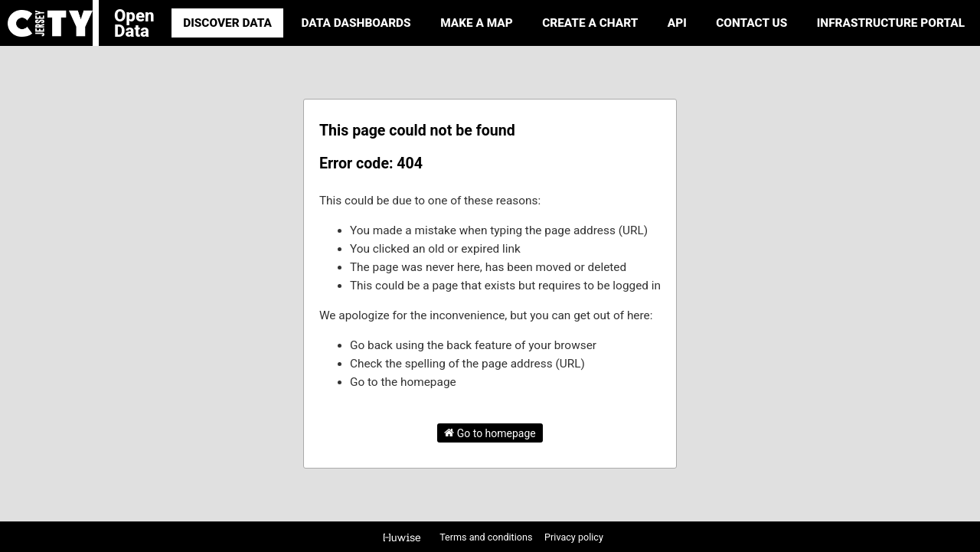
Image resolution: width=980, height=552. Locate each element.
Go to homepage (490, 433)
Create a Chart (590, 23)
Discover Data (227, 23)
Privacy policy (574, 537)
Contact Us (751, 23)
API (677, 23)
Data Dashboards (356, 23)
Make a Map (477, 23)
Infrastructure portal (891, 23)
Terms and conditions (487, 537)
